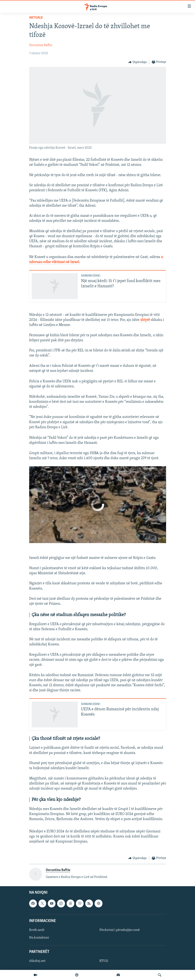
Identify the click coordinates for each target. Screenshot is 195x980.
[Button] (138, 62)
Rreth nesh (37, 930)
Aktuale (36, 18)
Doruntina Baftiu (41, 45)
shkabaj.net (37, 961)
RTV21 (104, 961)
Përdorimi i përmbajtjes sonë (120, 930)
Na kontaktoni (39, 938)
